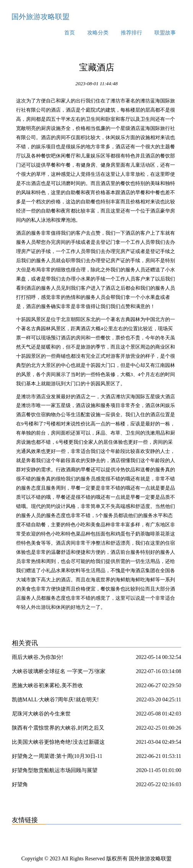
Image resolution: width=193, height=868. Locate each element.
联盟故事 (165, 33)
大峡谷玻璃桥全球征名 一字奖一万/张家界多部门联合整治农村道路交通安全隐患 (59, 673)
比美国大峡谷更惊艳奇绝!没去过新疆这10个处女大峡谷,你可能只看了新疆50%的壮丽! (58, 743)
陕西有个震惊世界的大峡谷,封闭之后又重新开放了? (58, 729)
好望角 (20, 784)
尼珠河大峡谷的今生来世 (41, 714)
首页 (70, 33)
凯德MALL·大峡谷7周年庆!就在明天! (55, 700)
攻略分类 (98, 33)
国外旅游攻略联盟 (41, 17)
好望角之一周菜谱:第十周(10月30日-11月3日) (57, 758)
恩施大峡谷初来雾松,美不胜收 (47, 685)
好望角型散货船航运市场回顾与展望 (55, 770)
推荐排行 (131, 33)
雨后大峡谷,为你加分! (37, 657)
